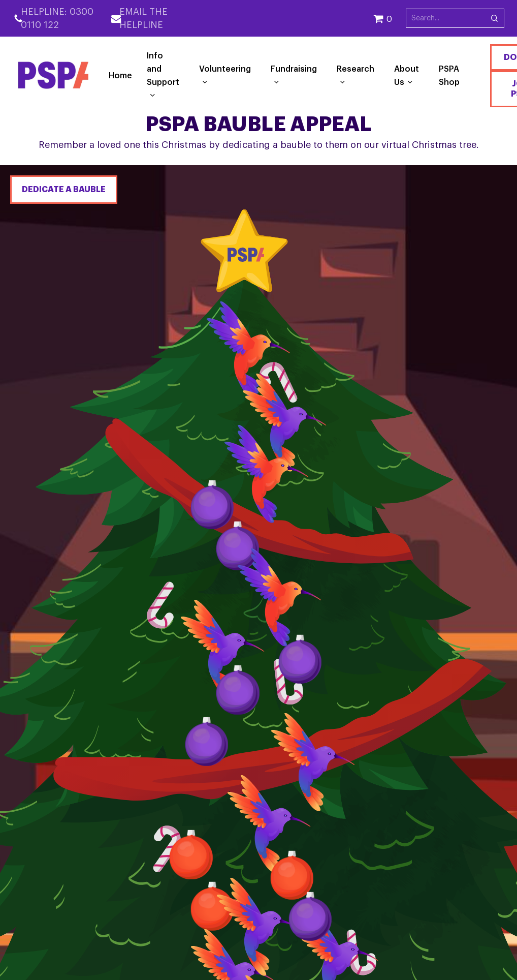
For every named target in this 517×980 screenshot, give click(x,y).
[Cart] (390, 18)
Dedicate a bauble (64, 190)
